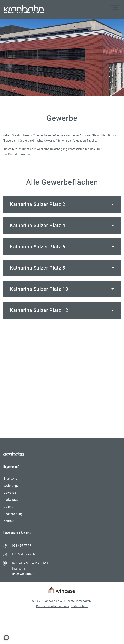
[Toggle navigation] (115, 9)
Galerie (8, 507)
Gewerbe (10, 493)
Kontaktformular (19, 154)
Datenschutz (80, 606)
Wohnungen (12, 486)
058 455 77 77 (22, 546)
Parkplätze (11, 500)
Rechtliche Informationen (53, 606)
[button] (6, 638)
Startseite (10, 478)
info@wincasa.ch (23, 554)
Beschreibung (13, 514)
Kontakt (9, 521)
